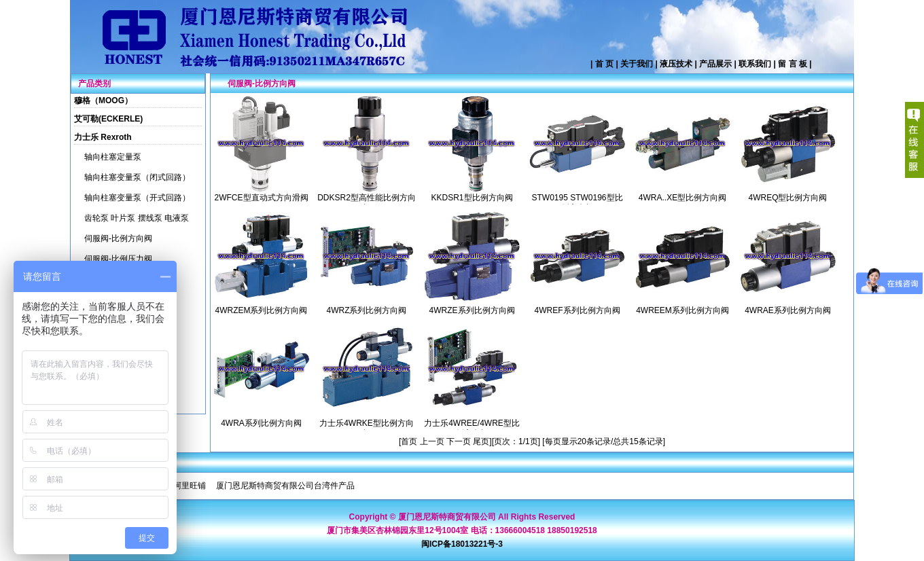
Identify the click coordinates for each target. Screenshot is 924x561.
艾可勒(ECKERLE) (108, 119)
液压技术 (676, 64)
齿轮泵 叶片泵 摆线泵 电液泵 (137, 218)
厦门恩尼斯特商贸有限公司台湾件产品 (285, 486)
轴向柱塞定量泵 (113, 157)
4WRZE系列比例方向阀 (472, 310)
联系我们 (755, 64)
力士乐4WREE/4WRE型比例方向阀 (472, 428)
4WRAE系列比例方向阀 (788, 310)
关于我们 (637, 64)
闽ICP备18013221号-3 (462, 544)
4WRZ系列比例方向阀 (367, 310)
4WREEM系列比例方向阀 (682, 310)
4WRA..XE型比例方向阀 (682, 198)
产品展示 (715, 64)
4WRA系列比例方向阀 (261, 423)
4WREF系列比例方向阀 (577, 310)
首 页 (604, 64)
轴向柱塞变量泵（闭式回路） (137, 177)
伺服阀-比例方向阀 (118, 238)
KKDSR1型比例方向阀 (472, 198)
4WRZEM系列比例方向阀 (262, 310)
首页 (410, 441)
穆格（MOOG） (103, 101)
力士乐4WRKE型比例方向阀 (367, 428)
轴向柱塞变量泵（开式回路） (137, 198)
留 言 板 (793, 64)
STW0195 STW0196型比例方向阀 (577, 203)
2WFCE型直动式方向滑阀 (262, 198)
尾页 (481, 441)
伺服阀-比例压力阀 (118, 259)
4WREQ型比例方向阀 (787, 198)
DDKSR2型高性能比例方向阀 (367, 203)
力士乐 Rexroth (103, 137)
